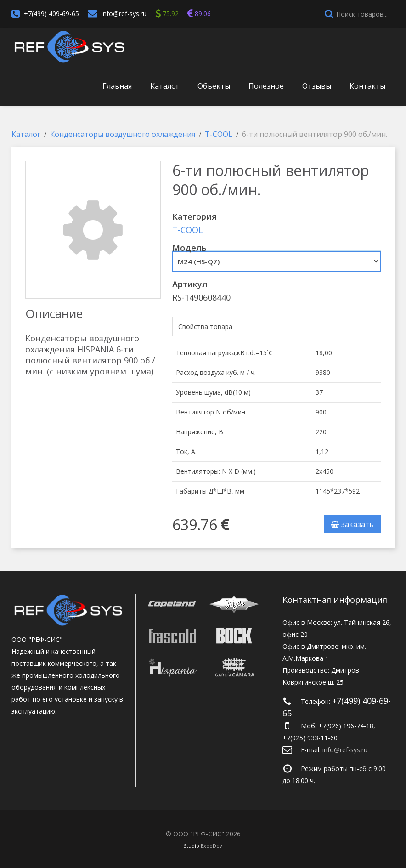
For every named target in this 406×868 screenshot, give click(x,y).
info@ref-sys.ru (124, 14)
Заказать (352, 524)
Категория (195, 216)
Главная (117, 86)
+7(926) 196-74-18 (346, 726)
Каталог (165, 86)
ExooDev (211, 846)
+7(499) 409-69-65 (51, 14)
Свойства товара (205, 326)
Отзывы (317, 86)
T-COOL (188, 230)
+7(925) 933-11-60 (310, 738)
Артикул (190, 284)
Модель (189, 248)
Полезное (266, 86)
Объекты (214, 86)
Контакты (367, 86)
